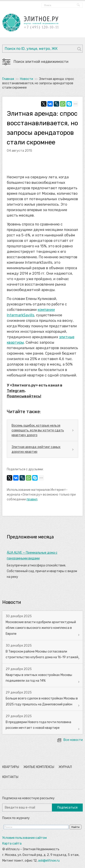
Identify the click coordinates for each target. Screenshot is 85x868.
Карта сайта (12, 844)
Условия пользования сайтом (24, 838)
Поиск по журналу (16, 818)
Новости (27, 79)
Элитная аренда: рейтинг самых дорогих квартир (36, 449)
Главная (8, 79)
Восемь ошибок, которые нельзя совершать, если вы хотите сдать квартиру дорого (38, 430)
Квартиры (11, 767)
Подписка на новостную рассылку (28, 798)
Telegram (16, 391)
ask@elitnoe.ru (49, 861)
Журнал (65, 767)
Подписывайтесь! (24, 396)
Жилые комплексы (39, 767)
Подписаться (67, 808)
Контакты (10, 777)
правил (32, 499)
